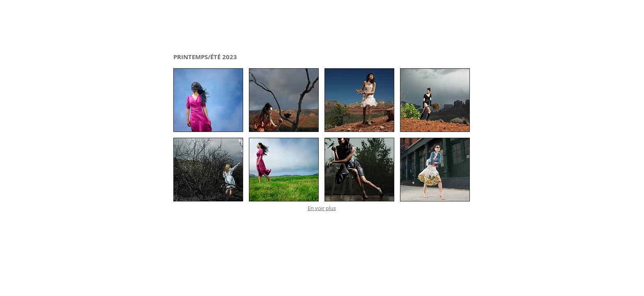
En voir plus (322, 208)
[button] (208, 100)
